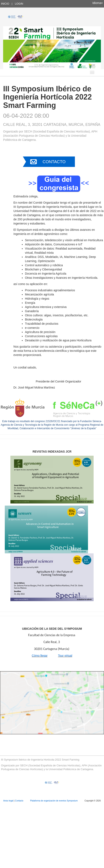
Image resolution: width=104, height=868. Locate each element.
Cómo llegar (40, 656)
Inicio (5, 4)
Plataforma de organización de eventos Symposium (54, 801)
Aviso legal (9, 801)
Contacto (54, 162)
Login (19, 4)
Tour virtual (65, 656)
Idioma (98, 3)
